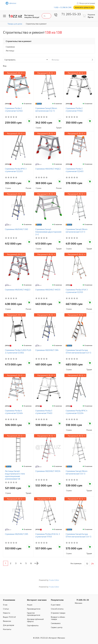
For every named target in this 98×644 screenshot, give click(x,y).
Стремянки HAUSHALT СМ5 (17, 534)
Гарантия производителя (34, 614)
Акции (30, 605)
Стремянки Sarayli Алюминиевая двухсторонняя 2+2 (48, 232)
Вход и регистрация (87, 3)
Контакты (7, 629)
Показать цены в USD (84, 7)
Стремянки (10, 47)
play (46, 3)
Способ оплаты (57, 609)
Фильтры (55, 60)
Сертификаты (33, 625)
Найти (66, 16)
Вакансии (7, 621)
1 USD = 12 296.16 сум (63, 7)
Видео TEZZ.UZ (9, 617)
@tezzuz (13, 3)
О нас (5, 605)
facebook (41, 3)
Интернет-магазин (37, 600)
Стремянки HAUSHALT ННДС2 (48, 169)
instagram (52, 3)
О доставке (56, 605)
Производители (34, 609)
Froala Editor (54, 580)
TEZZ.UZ (15, 16)
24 (92, 563)
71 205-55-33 (69, 14)
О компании (9, 600)
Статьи (6, 609)
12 (87, 563)
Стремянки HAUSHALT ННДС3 (18, 290)
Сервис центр (57, 627)
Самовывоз (56, 623)
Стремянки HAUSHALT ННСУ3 (48, 290)
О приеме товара (58, 613)
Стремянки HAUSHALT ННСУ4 (48, 471)
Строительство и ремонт (19, 41)
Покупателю (57, 600)
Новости (7, 613)
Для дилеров (9, 625)
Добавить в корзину (29, 121)
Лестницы (10, 51)
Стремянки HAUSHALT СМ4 (47, 350)
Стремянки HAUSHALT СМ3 (16, 229)
